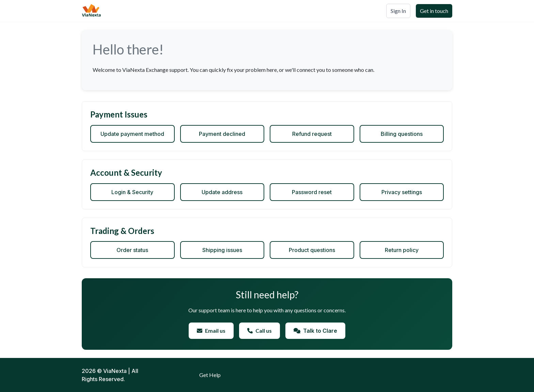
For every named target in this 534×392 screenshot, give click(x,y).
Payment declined (222, 134)
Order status (132, 250)
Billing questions (402, 134)
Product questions (312, 250)
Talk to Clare (315, 331)
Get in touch (434, 11)
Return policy (402, 250)
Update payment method (132, 134)
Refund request (312, 134)
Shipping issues (222, 250)
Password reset (312, 192)
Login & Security (132, 192)
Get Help (210, 375)
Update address (222, 192)
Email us (211, 331)
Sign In (398, 11)
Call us (260, 331)
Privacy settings (402, 192)
